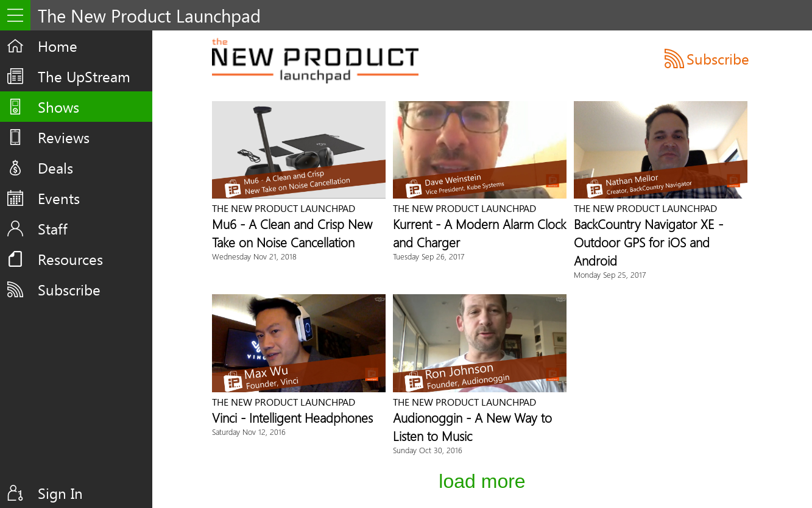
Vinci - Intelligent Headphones (292, 417)
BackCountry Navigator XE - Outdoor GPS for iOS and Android (648, 242)
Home (58, 46)
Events (59, 198)
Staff (53, 228)
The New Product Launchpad (284, 208)
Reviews (64, 137)
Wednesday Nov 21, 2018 (254, 256)
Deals (55, 168)
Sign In (60, 493)
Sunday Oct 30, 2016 (428, 450)
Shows (58, 107)
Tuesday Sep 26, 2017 (429, 256)
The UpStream (84, 76)
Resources (70, 259)
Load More (482, 481)
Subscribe (69, 289)
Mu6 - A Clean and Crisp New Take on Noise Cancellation (292, 233)
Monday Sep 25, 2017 (610, 274)
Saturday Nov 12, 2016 (249, 432)
